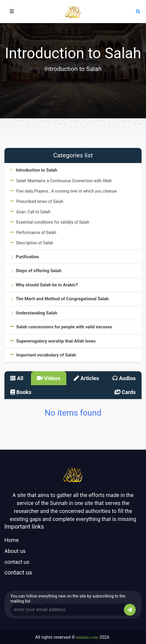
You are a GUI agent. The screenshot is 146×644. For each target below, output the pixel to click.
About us (15, 551)
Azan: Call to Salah (33, 212)
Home (12, 540)
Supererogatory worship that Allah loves (56, 341)
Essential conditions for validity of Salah (53, 222)
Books (21, 392)
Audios (124, 378)
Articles (86, 378)
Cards (125, 392)
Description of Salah (35, 243)
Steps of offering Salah (38, 271)
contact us (17, 562)
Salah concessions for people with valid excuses (64, 327)
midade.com (87, 637)
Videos (49, 378)
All (17, 378)
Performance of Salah (36, 233)
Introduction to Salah (36, 170)
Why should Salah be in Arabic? (47, 285)
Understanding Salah (36, 313)
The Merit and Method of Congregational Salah (62, 299)
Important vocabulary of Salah (46, 355)
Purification (27, 257)
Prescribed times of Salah (40, 201)
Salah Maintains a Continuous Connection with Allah (64, 181)
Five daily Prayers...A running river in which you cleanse (67, 191)
